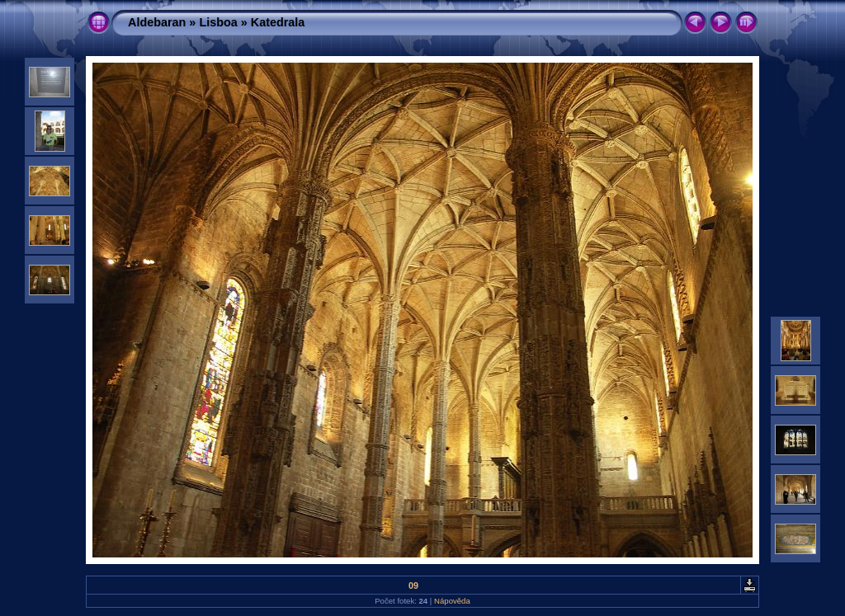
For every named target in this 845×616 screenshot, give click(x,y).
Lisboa (218, 22)
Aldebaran (157, 22)
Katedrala (278, 22)
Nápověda (452, 601)
